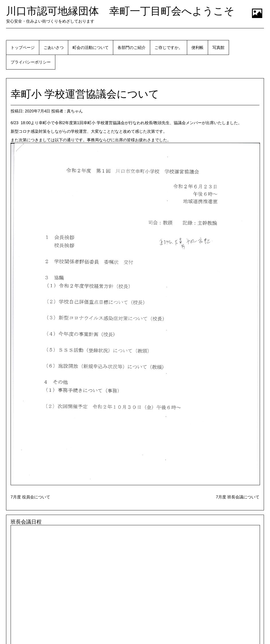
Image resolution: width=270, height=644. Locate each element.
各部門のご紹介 (132, 47)
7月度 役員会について (30, 497)
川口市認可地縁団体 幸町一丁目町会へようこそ (120, 11)
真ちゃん (75, 111)
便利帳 (197, 47)
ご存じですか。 (169, 47)
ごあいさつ (54, 47)
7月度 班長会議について (238, 497)
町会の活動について (91, 47)
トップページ (23, 47)
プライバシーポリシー (31, 62)
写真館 (218, 47)
